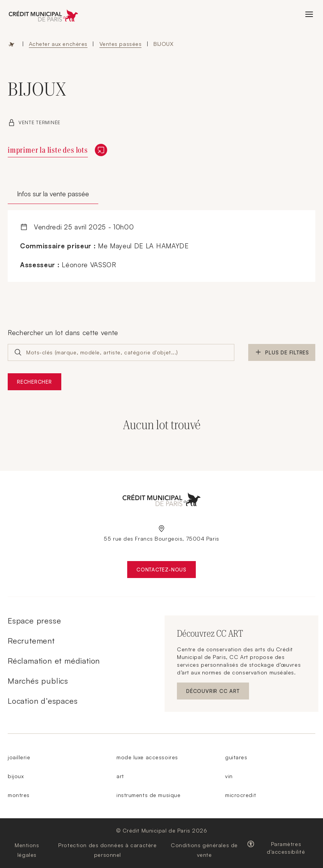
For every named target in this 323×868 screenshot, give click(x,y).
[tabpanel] (161, 246)
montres (19, 795)
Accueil (12, 44)
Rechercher (34, 382)
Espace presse (34, 621)
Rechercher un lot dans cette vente (63, 333)
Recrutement (31, 641)
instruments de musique (148, 795)
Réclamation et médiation (54, 661)
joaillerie (19, 757)
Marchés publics (38, 681)
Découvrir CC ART (217, 693)
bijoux (16, 776)
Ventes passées (121, 44)
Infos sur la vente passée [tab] (53, 194)
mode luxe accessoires (147, 757)
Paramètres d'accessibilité (286, 848)
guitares (236, 757)
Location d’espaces (43, 701)
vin (229, 776)
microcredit (241, 795)
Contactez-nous (166, 571)
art (120, 776)
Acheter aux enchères (58, 44)
